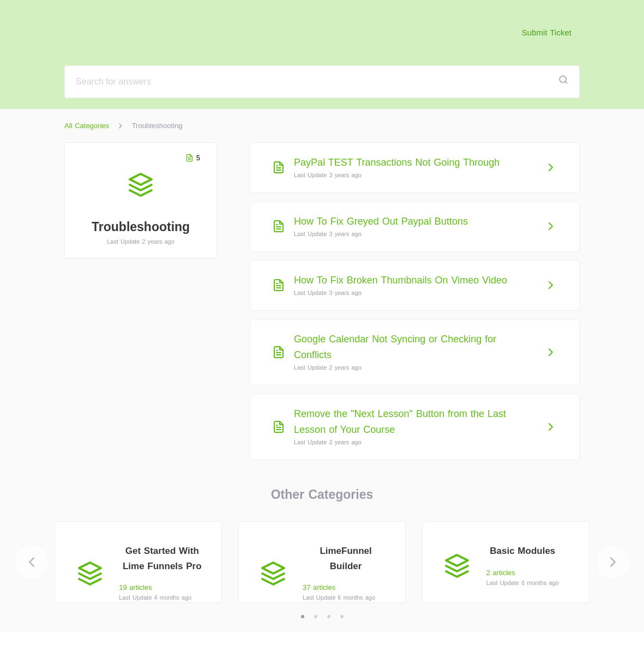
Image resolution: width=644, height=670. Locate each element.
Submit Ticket (547, 32)
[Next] (613, 562)
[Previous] (32, 562)
